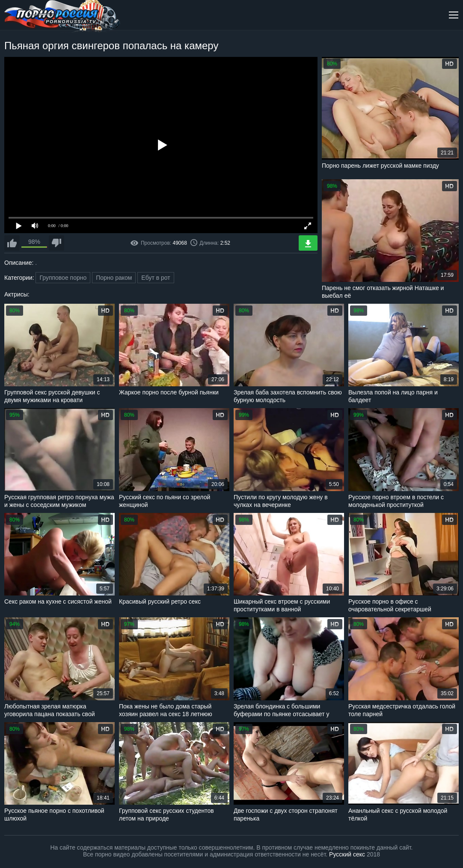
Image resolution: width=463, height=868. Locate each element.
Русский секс (347, 854)
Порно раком (114, 278)
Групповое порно (63, 278)
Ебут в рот (156, 278)
